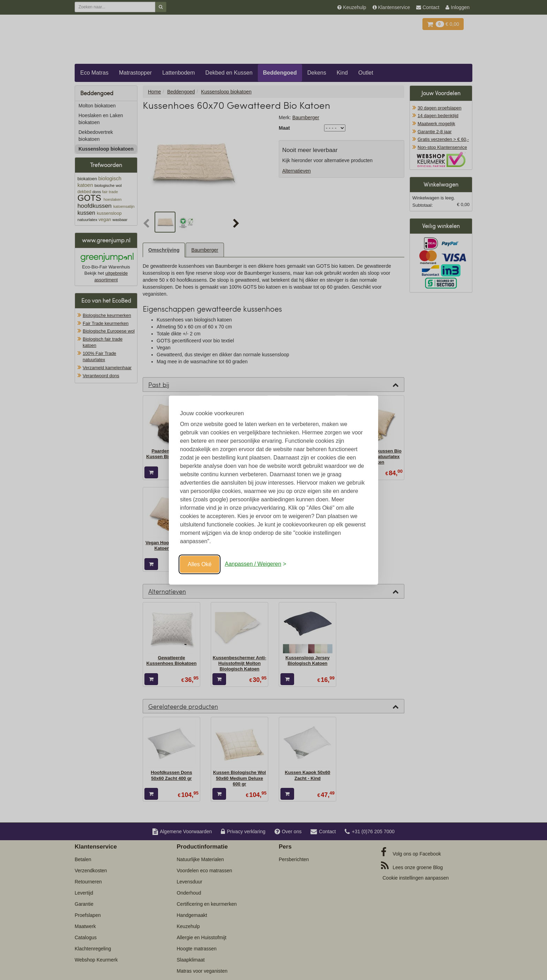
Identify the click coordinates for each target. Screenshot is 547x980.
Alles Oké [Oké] (200, 564)
